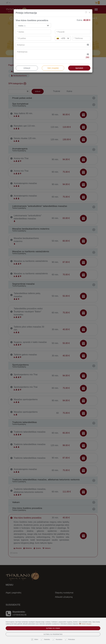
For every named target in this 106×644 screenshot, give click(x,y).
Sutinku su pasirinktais (53, 634)
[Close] (90, 12)
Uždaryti (27, 68)
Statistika (46, 639)
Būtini (35, 639)
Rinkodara (70, 639)
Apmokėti (79, 68)
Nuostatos (58, 639)
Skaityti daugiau (85, 624)
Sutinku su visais (53, 628)
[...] (51, 45)
